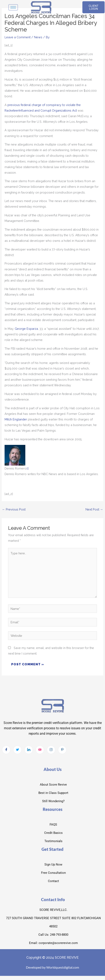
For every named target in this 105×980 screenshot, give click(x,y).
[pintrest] (62, 750)
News (38, 37)
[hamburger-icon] (13, 7)
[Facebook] (6, 750)
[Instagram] (51, 750)
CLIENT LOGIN (93, 7)
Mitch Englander (16, 419)
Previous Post (14, 509)
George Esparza (26, 329)
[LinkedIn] (29, 750)
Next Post (94, 509)
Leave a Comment (18, 37)
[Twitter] (17, 750)
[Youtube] (40, 750)
